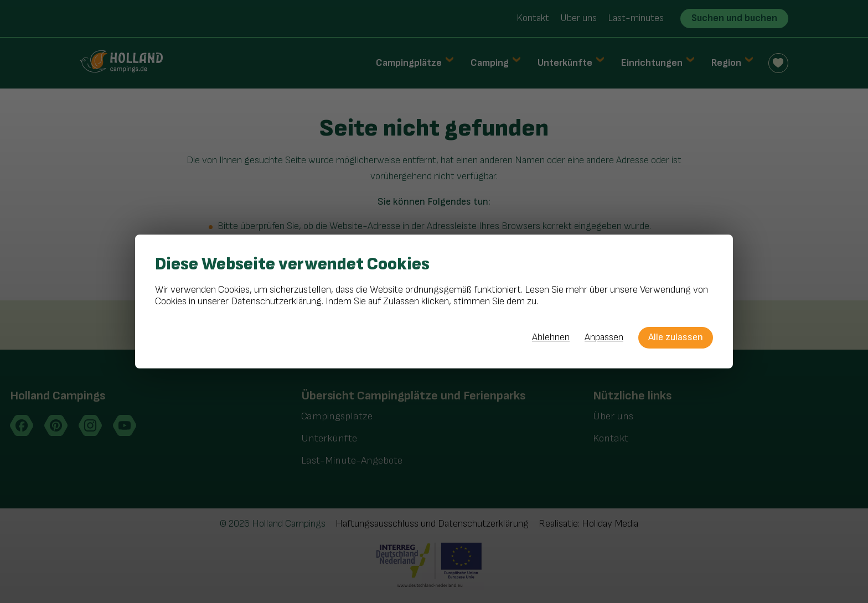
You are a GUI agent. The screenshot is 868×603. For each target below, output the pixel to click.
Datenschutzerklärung (276, 301)
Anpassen (604, 337)
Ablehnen (551, 337)
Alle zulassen (676, 337)
